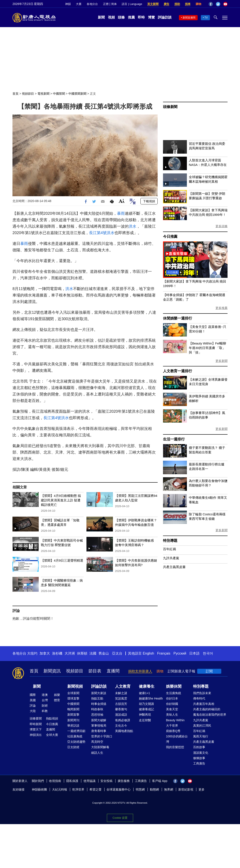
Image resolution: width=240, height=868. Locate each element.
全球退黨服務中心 (118, 789)
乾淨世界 (78, 789)
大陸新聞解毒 (100, 747)
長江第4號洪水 (102, 233)
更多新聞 (222, 361)
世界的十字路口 (102, 736)
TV (206, 18)
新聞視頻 (75, 686)
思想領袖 (97, 715)
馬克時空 (97, 742)
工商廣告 (199, 763)
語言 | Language (132, 4)
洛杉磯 (57, 653)
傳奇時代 (199, 698)
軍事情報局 (99, 726)
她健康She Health (151, 698)
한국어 (208, 653)
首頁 (15, 94)
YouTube (225, 4)
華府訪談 (73, 726)
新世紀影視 (186, 789)
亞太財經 (73, 747)
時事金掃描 (99, 704)
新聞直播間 (189, 18)
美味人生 (172, 715)
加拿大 (45, 653)
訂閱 (209, 671)
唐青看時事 (99, 731)
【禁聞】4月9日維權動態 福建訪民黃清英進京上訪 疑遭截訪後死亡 (61, 500)
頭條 (121, 17)
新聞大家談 (99, 693)
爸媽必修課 (123, 720)
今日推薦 (170, 237)
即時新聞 (36, 724)
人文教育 (123, 686)
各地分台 (92, 4)
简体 (114, 4)
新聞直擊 (73, 715)
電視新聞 (43, 94)
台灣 (45, 700)
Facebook (211, 4)
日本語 (194, 653)
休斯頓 (82, 653)
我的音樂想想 (175, 747)
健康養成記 (146, 709)
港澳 (45, 695)
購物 (198, 4)
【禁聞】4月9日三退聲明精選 (62, 560)
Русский (180, 653)
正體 (106, 4)
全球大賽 (52, 735)
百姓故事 (199, 747)
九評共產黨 (171, 558)
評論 (33, 706)
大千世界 (172, 726)
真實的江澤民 (202, 726)
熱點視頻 (52, 718)
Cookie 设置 (120, 818)
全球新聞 (73, 693)
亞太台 (117, 653)
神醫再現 (145, 715)
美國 (33, 700)
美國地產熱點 (124, 731)
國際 (33, 695)
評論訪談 (165, 17)
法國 (93, 653)
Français (164, 653)
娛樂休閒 (174, 686)
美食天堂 (172, 709)
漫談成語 (121, 715)
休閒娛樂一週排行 (177, 318)
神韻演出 (36, 735)
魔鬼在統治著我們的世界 (210, 715)
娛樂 (57, 695)
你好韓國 (172, 704)
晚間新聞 (73, 709)
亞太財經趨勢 (76, 742)
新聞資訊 (52, 671)
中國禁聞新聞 (77, 94)
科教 (45, 711)
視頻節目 (28, 94)
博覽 (151, 17)
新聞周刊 (73, 720)
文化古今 (121, 726)
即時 (141, 17)
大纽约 (32, 653)
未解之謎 (121, 693)
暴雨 (121, 213)
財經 (45, 706)
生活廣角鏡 (174, 693)
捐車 (188, 4)
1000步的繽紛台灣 (177, 739)
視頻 (111, 17)
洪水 (132, 226)
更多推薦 (222, 308)
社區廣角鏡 (75, 736)
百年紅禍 (169, 549)
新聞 (101, 17)
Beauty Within (175, 720)
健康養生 (147, 686)
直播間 (113, 671)
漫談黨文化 (201, 753)
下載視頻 (149, 201)
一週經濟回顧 (76, 731)
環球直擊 (73, 698)
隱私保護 (72, 781)
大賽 (79, 4)
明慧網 (140, 789)
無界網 (169, 789)
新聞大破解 (99, 720)
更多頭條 (222, 226)
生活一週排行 (174, 439)
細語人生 (97, 753)
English (148, 653)
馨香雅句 (121, 709)
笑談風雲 (121, 698)
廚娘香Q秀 (173, 731)
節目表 (95, 671)
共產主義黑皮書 (174, 567)
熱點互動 (97, 698)
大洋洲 (70, 653)
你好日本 (172, 698)
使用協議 (89, 781)
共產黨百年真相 (204, 704)
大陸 (33, 711)
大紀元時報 (60, 789)
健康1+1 (145, 693)
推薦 (131, 17)
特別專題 (170, 541)
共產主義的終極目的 (207, 709)
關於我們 (38, 781)
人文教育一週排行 (177, 371)
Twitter (218, 4)
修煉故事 (199, 758)
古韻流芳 (121, 704)
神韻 (68, 4)
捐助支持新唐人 (140, 671)
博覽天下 (36, 729)
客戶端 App (160, 781)
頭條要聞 (36, 718)
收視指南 (55, 781)
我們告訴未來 (202, 693)
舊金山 (104, 653)
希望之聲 (95, 789)
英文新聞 (153, 4)
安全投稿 (106, 781)
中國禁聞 (59, 94)
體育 (57, 700)
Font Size (122, 201)
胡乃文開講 (146, 704)
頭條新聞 (170, 107)
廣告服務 (124, 781)
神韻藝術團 (39, 789)
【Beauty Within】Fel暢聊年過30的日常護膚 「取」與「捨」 (207, 348)
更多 (202, 789)
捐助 (177, 4)
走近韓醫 (145, 720)
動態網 (154, 789)
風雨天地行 (201, 736)
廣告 (166, 4)
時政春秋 (97, 709)
